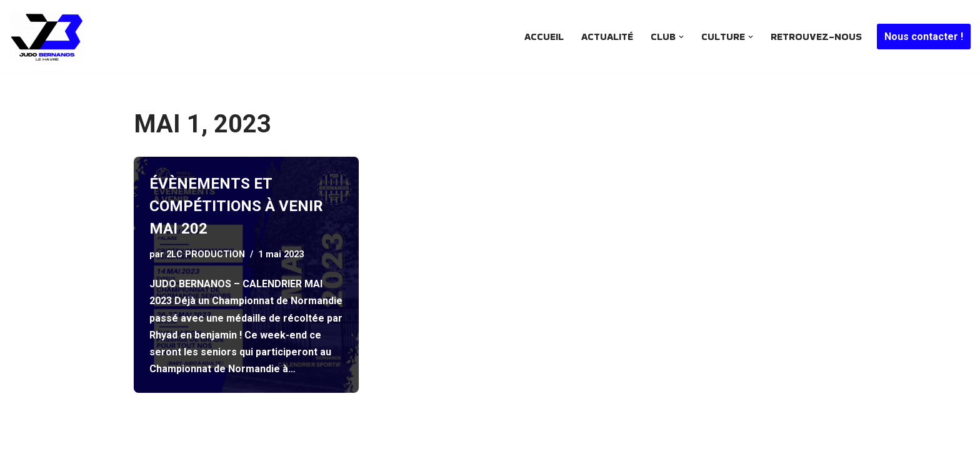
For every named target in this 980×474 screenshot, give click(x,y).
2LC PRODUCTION (206, 254)
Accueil (544, 37)
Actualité (607, 37)
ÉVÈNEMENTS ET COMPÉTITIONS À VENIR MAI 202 (236, 206)
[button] (681, 37)
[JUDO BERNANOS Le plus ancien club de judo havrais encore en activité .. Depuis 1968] (50, 37)
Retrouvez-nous (816, 37)
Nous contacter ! (924, 37)
